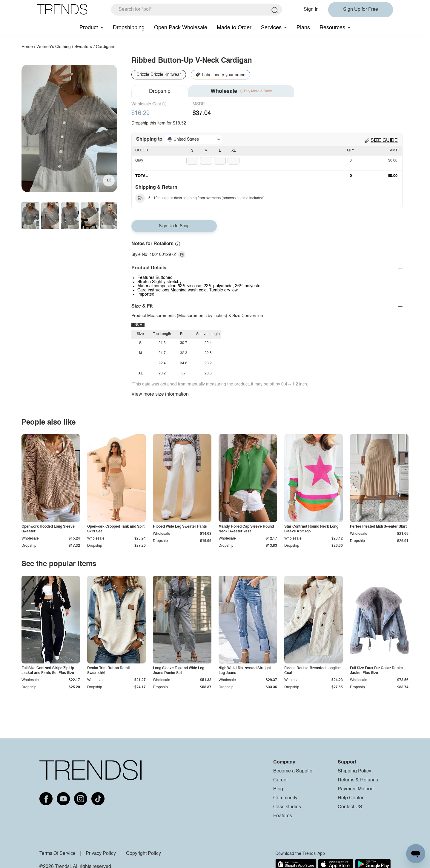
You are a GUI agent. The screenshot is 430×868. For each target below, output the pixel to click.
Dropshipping (129, 28)
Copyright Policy (143, 854)
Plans (303, 28)
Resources (332, 28)
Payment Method (356, 789)
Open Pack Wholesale (181, 28)
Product (89, 28)
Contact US (350, 807)
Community (285, 798)
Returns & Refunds (358, 780)
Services (271, 28)
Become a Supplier (294, 771)
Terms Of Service (57, 854)
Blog (278, 789)
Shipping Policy (354, 771)
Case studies (287, 807)
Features (283, 816)
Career (281, 780)
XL (234, 151)
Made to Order (234, 28)
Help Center (351, 798)
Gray (139, 161)
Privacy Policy (101, 854)
